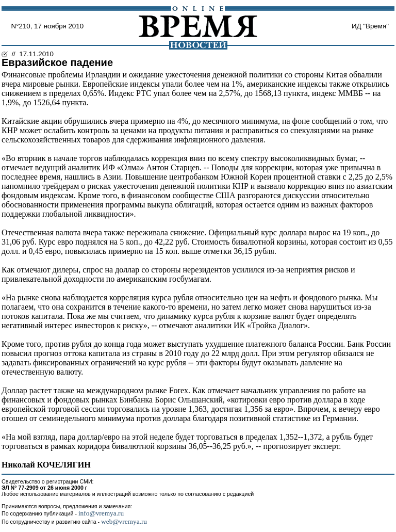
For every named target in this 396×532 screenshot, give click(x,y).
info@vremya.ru (101, 513)
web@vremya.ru (124, 521)
